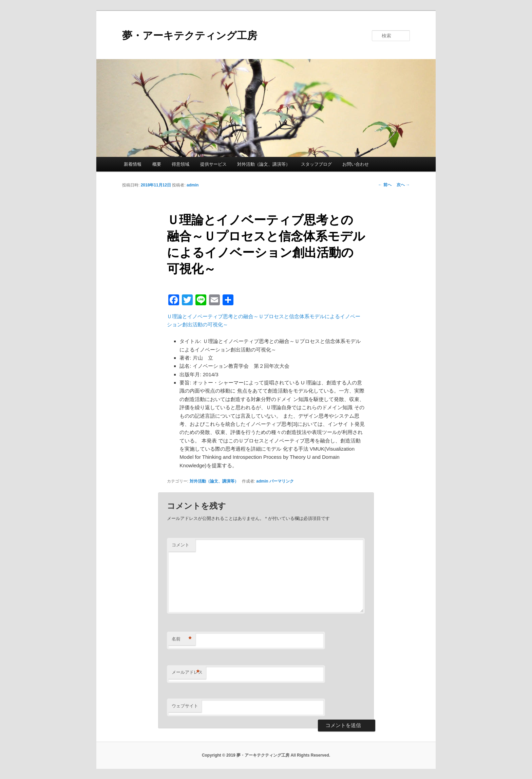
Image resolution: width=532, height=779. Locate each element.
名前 (182, 639)
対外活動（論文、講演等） (264, 164)
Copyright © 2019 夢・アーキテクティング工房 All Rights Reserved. (266, 755)
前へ (385, 185)
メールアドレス (187, 673)
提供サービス (213, 164)
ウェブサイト (185, 706)
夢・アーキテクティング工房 (190, 35)
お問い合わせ (356, 164)
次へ (403, 185)
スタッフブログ (316, 164)
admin (193, 185)
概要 (157, 164)
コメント (180, 545)
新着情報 (133, 164)
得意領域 (180, 164)
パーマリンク (282, 481)
